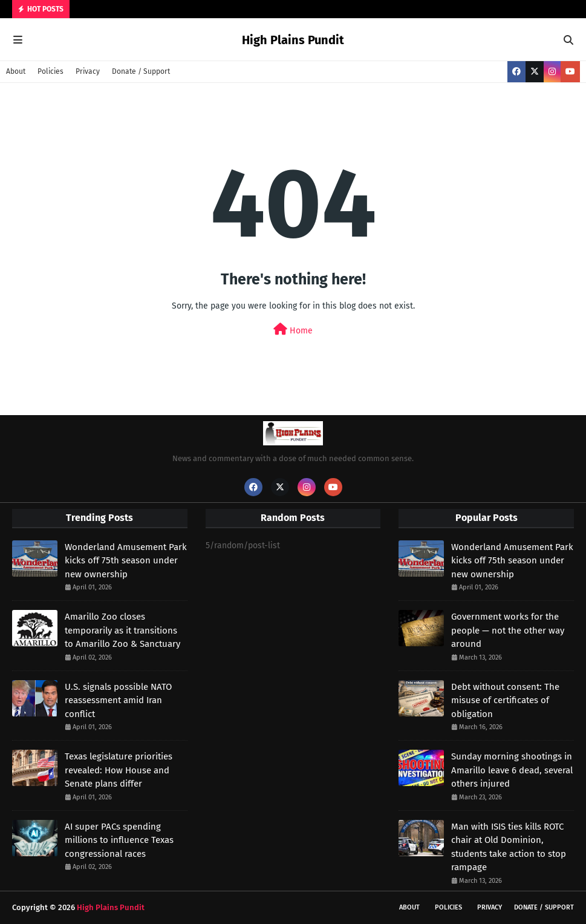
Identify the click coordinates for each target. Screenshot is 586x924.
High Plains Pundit (293, 40)
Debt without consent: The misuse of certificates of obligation (505, 700)
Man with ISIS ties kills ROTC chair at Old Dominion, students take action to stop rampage (509, 847)
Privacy (88, 71)
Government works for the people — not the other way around (508, 630)
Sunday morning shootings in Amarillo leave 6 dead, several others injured (512, 770)
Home (293, 329)
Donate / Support (141, 71)
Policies (50, 71)
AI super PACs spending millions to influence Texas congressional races (119, 840)
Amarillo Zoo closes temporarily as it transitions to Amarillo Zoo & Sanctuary (122, 630)
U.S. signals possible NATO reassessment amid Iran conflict (118, 700)
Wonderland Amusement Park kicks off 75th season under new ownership (126, 561)
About (16, 71)
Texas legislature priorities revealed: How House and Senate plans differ (119, 770)
